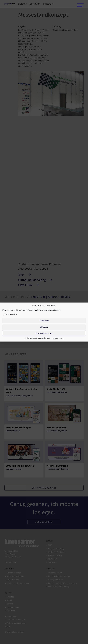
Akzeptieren (44, 321)
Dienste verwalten (10, 314)
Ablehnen (44, 327)
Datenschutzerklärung (46, 338)
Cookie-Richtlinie (31, 338)
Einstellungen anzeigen (44, 333)
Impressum (59, 338)
